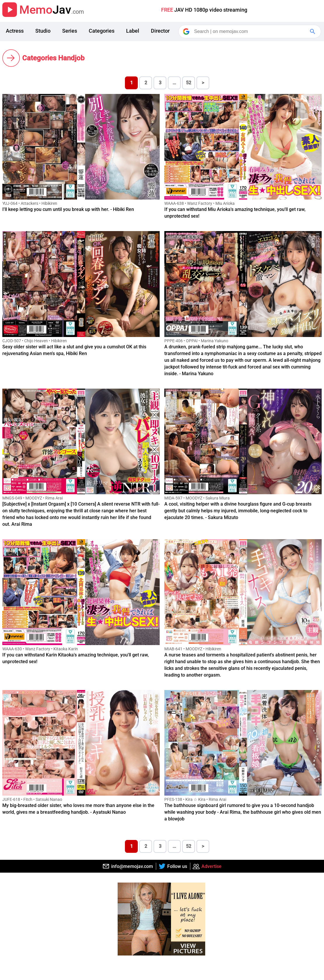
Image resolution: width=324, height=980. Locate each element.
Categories (102, 31)
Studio (43, 31)
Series (70, 31)
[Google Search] (313, 32)
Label (133, 31)
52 (189, 83)
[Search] (250, 32)
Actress (15, 31)
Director (160, 31)
